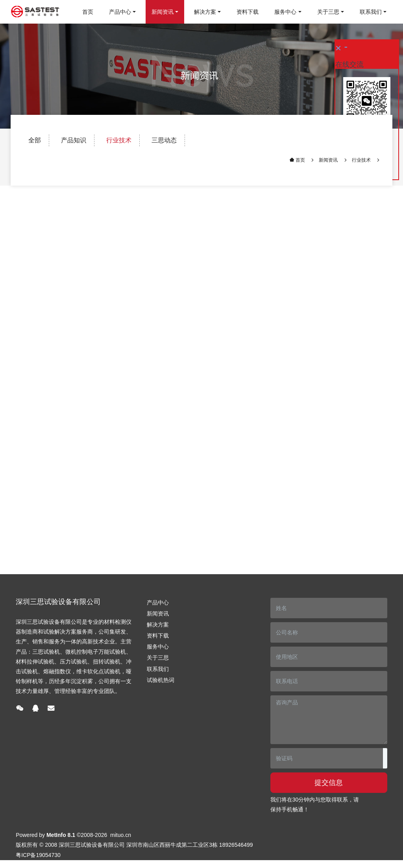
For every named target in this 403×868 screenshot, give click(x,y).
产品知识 (74, 140)
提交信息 (329, 783)
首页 (88, 12)
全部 (35, 140)
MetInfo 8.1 (61, 835)
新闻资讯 (328, 160)
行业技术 (119, 140)
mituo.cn (121, 835)
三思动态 (164, 140)
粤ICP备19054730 (38, 855)
